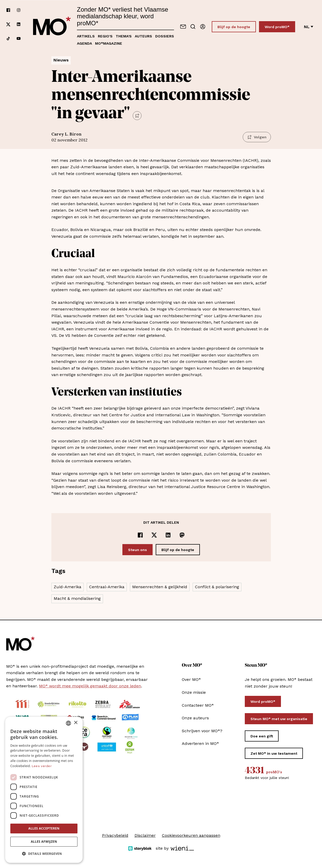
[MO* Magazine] (52, 27)
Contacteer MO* (198, 705)
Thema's (124, 36)
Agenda (84, 43)
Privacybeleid (115, 835)
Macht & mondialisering (77, 598)
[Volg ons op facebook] (8, 10)
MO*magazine (109, 43)
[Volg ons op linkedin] (19, 24)
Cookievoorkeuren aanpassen (191, 835)
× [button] (76, 723)
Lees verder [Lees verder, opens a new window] (42, 766)
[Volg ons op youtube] (19, 38)
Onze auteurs (195, 718)
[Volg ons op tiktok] (8, 38)
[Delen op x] (154, 535)
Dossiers (165, 36)
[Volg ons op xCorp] (8, 24)
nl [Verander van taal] (309, 27)
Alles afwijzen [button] (44, 842)
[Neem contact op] (183, 27)
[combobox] (68, 723)
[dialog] (44, 790)
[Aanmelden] (203, 27)
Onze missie (194, 692)
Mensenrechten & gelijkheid (160, 587)
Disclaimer (145, 835)
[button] (44, 854)
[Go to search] (193, 27)
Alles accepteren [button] (44, 828)
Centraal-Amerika (107, 587)
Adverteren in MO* (200, 743)
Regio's (105, 36)
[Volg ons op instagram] (19, 10)
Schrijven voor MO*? (202, 731)
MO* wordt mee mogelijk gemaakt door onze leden (90, 686)
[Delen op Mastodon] (182, 535)
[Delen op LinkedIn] (168, 535)
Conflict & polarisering (217, 587)
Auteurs (143, 36)
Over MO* (191, 679)
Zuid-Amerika (68, 587)
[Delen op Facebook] (140, 535)
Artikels (86, 36)
